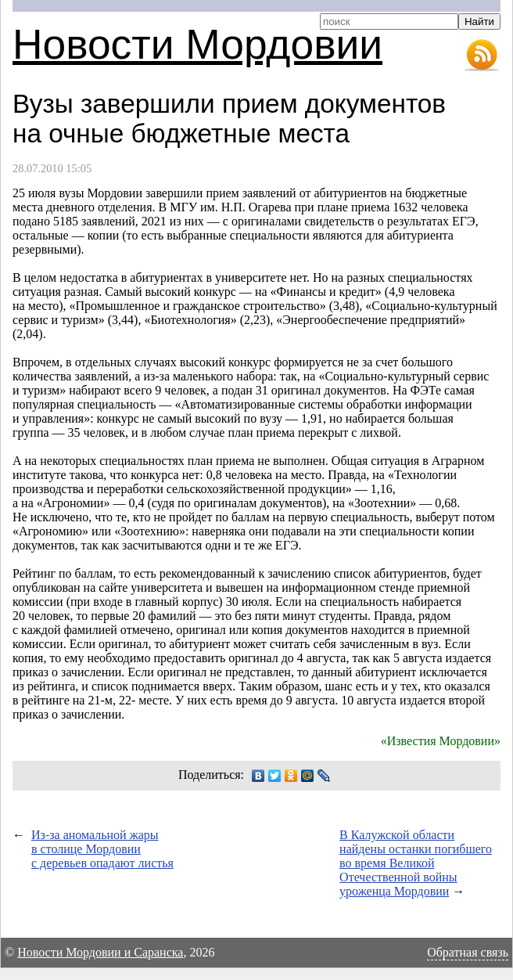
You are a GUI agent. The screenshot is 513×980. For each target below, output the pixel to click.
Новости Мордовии (197, 44)
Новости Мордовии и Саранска (100, 952)
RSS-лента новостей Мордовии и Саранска (482, 56)
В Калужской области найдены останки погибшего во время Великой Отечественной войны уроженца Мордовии (416, 863)
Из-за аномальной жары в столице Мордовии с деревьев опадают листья (102, 849)
